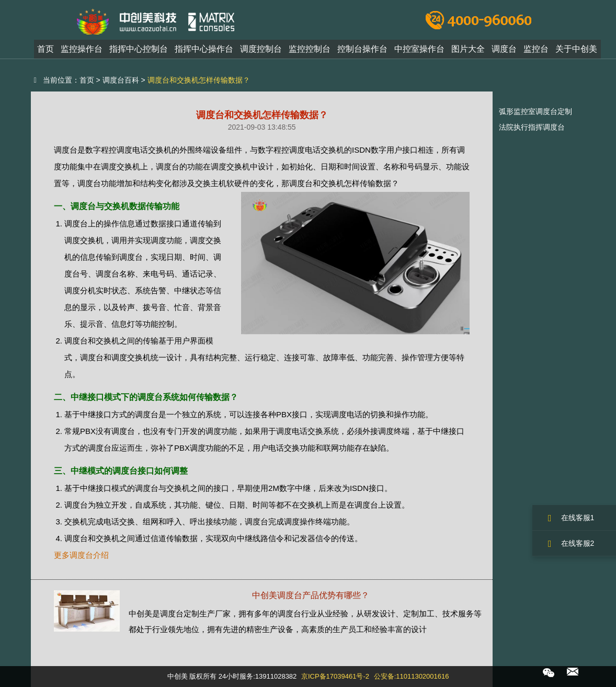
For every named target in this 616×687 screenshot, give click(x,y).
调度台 (504, 49)
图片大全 (468, 49)
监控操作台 (82, 49)
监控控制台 (310, 49)
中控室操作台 (419, 49)
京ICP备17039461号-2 (335, 676)
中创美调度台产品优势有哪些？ (311, 595)
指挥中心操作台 (204, 49)
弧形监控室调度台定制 (535, 111)
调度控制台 (261, 49)
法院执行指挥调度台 (532, 127)
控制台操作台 (362, 49)
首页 (45, 49)
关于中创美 (576, 49)
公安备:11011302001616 (412, 676)
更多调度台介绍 (81, 555)
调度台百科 (121, 80)
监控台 (536, 49)
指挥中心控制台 (139, 49)
